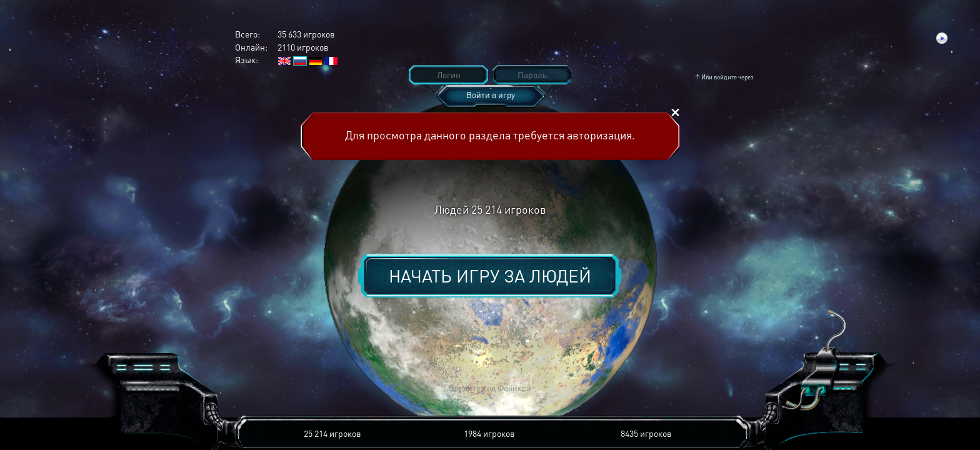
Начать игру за (490, 276)
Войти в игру (491, 95)
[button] (306, 388)
